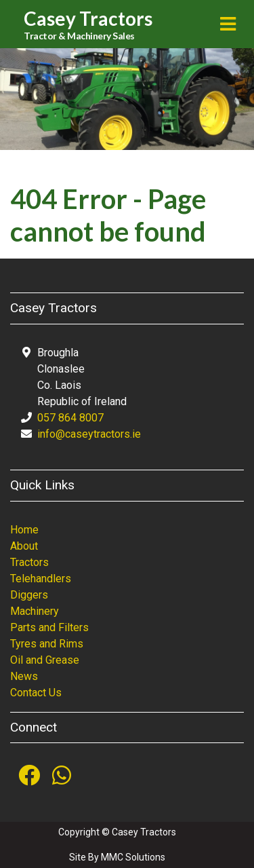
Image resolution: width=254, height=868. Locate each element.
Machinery (35, 611)
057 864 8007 (70, 418)
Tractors (29, 562)
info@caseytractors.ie (89, 434)
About (24, 546)
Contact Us (36, 693)
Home (24, 530)
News (24, 676)
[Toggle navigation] (228, 24)
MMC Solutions (133, 857)
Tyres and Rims (47, 644)
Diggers (29, 595)
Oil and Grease (45, 660)
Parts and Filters (49, 627)
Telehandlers (41, 579)
